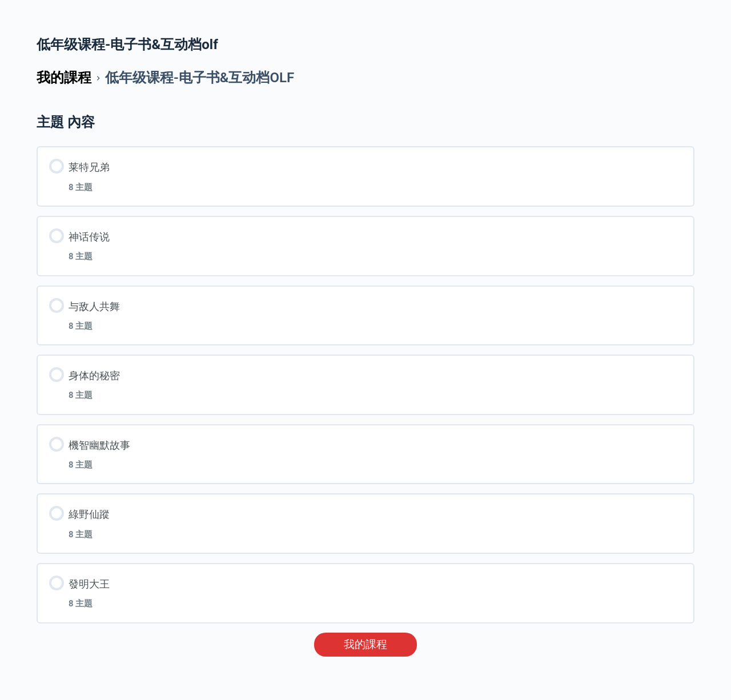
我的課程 (365, 645)
